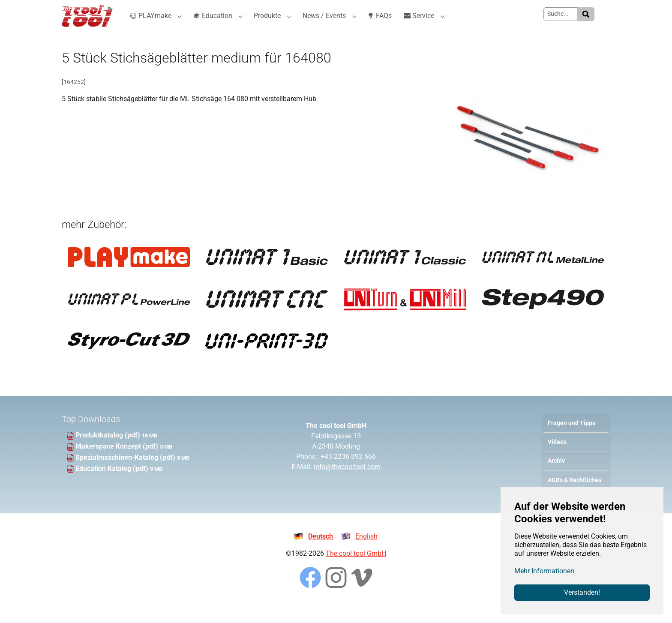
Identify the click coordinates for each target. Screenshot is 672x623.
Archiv (556, 476)
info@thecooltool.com (347, 482)
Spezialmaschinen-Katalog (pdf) (126, 473)
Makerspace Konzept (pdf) (118, 462)
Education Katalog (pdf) (113, 484)
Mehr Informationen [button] (544, 571)
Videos (557, 457)
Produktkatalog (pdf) (109, 451)
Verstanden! (582, 592)
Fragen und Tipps (571, 439)
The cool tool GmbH (356, 569)
